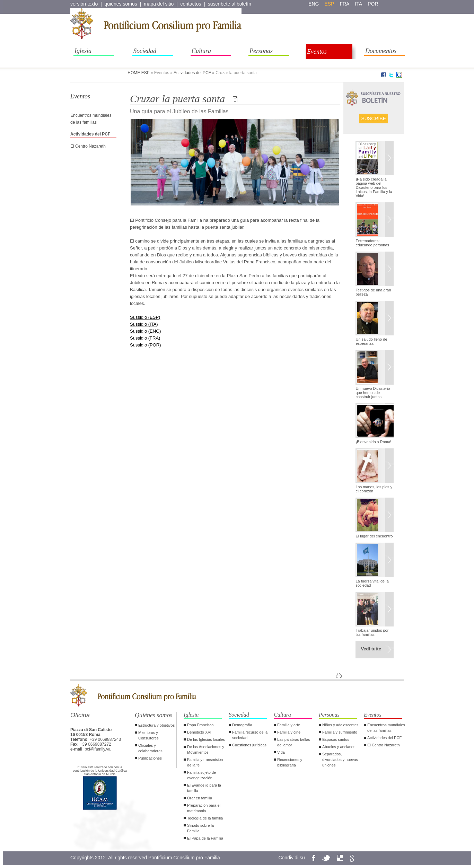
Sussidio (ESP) (145, 317)
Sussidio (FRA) (145, 338)
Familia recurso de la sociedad (250, 735)
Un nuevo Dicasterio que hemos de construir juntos (373, 393)
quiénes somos (121, 4)
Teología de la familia (205, 818)
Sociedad (145, 51)
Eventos (317, 52)
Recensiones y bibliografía (290, 762)
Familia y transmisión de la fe (205, 762)
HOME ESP (138, 73)
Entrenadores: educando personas (372, 243)
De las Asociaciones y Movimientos (206, 749)
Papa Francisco (200, 725)
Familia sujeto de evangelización (201, 775)
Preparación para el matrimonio (204, 808)
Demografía (242, 725)
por (373, 4)
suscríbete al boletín (230, 4)
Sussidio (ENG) (146, 331)
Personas (261, 51)
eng (314, 4)
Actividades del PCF (192, 73)
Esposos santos (336, 739)
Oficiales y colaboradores (150, 748)
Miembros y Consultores (148, 735)
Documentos (381, 51)
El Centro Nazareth (88, 146)
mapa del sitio (159, 4)
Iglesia (83, 51)
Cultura (201, 51)
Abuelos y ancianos (339, 747)
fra (344, 4)
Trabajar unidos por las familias (372, 632)
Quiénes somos (154, 715)
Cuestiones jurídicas (249, 745)
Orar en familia (200, 798)
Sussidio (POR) (146, 345)
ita (358, 4)
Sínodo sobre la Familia (200, 828)
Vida (281, 752)
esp (329, 4)
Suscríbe (374, 119)
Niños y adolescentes (340, 725)
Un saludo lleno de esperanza (371, 341)
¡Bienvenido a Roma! (373, 442)
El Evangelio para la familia (204, 788)
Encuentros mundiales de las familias (386, 728)
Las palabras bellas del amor (294, 742)
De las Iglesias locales (206, 739)
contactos (191, 4)
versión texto (84, 4)
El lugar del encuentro (374, 536)
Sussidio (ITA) (144, 324)
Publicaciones (150, 758)
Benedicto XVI (199, 732)
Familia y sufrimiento (340, 732)
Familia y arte (289, 725)
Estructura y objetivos (156, 725)
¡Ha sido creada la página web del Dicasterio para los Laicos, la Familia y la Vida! (374, 187)
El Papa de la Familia (205, 838)
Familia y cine (289, 732)
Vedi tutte (371, 649)
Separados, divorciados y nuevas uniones (340, 760)
